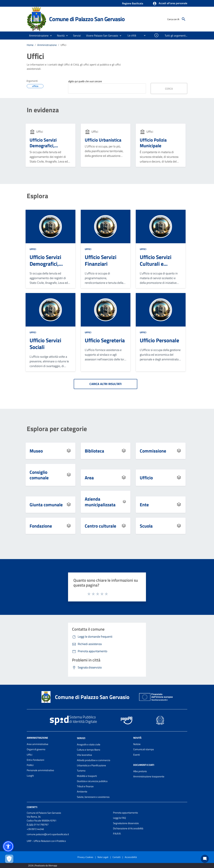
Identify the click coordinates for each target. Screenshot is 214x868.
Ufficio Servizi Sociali (45, 344)
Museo (36, 451)
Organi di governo (36, 749)
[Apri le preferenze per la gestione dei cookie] (9, 859)
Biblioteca (94, 451)
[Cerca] (184, 19)
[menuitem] (130, 35)
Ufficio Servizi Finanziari (101, 260)
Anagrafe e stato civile (89, 744)
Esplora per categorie (57, 429)
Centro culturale (100, 526)
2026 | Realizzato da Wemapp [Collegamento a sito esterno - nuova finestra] (43, 865)
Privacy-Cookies (85, 857)
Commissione (153, 451)
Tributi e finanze (85, 786)
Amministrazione (47, 45)
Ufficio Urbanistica (103, 140)
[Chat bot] (205, 859)
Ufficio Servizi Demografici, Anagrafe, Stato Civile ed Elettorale (48, 148)
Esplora (37, 196)
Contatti (32, 807)
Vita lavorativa (84, 755)
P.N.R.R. (117, 834)
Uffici (63, 45)
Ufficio (146, 478)
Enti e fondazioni (35, 760)
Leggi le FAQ (119, 818)
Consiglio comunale (39, 475)
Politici (30, 765)
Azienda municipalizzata (100, 502)
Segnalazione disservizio (126, 823)
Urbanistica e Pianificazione (91, 765)
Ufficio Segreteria (105, 340)
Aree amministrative (38, 744)
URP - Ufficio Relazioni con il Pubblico (46, 841)
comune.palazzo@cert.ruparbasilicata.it (48, 834)
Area (89, 478)
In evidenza (43, 110)
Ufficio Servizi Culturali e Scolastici (156, 264)
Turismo (81, 771)
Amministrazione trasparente (149, 776)
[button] (170, 4)
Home (30, 45)
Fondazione (41, 526)
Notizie (137, 744)
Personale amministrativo (40, 770)
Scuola (146, 526)
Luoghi (30, 776)
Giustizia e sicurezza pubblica (92, 781)
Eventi (137, 755)
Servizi (81, 738)
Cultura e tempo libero (89, 750)
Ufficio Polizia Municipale (153, 143)
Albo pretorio (140, 771)
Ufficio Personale (159, 340)
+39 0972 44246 (35, 829)
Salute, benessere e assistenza (93, 797)
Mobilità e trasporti (87, 776)
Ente (144, 505)
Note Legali (103, 857)
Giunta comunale (46, 505)
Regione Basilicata (133, 3)
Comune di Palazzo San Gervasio (87, 19)
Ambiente (82, 792)
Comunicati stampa (144, 749)
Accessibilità (131, 857)
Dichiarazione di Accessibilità (128, 828)
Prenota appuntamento (125, 813)
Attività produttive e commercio (94, 760)
